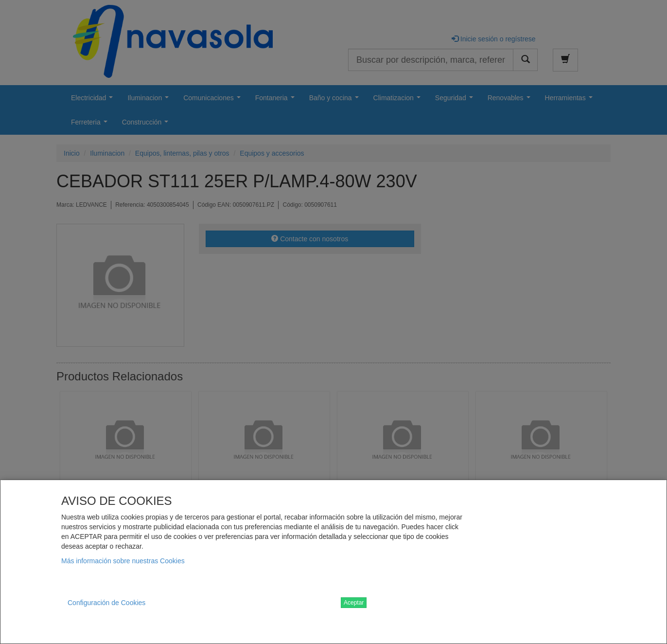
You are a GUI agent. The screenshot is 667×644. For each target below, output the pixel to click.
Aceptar (354, 603)
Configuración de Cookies (106, 603)
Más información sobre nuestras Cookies (123, 561)
